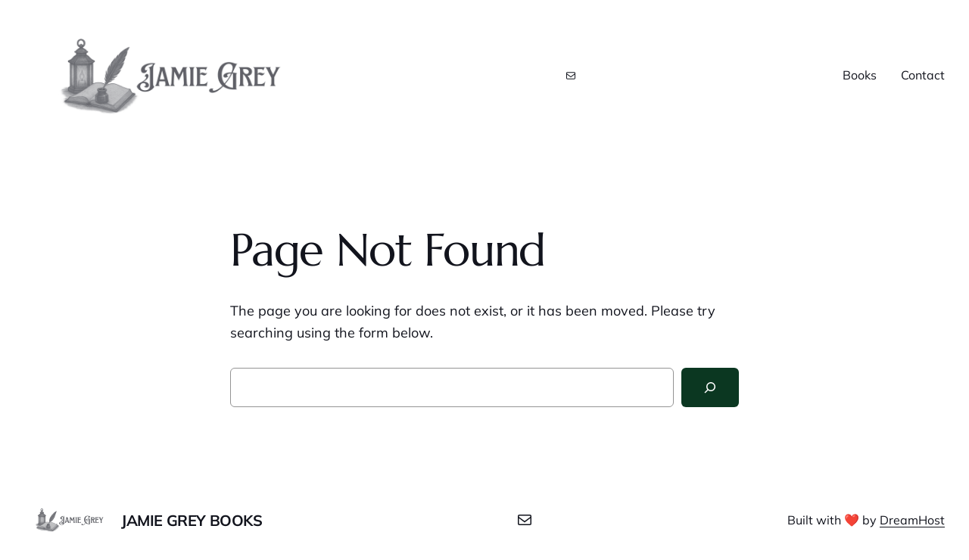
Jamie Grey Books (192, 520)
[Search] (710, 387)
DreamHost (912, 520)
